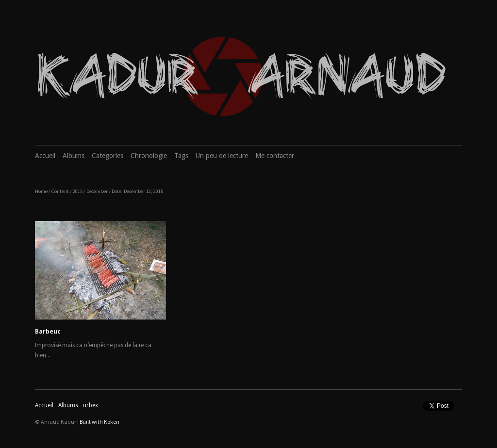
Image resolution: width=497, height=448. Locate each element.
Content (60, 191)
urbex (91, 405)
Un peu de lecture (222, 156)
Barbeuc (48, 331)
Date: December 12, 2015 (137, 191)
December (97, 191)
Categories (108, 156)
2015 (78, 191)
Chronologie (149, 156)
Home (41, 191)
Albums (74, 156)
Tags (181, 156)
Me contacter (275, 156)
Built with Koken (99, 422)
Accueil (45, 156)
